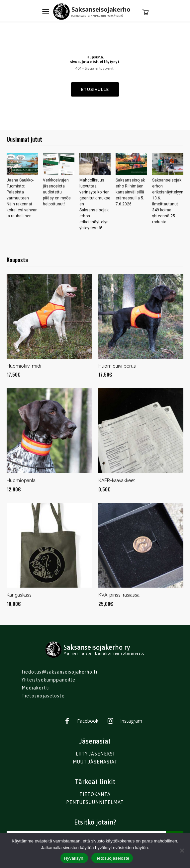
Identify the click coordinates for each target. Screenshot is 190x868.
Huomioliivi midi (24, 366)
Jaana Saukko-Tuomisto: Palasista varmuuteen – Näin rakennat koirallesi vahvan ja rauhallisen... (22, 198)
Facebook (88, 721)
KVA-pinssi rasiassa (119, 595)
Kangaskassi (20, 595)
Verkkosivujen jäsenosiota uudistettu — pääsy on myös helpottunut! (57, 192)
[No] (182, 850)
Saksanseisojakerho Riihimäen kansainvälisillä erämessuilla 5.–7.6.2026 (131, 192)
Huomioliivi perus (117, 366)
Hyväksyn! (74, 858)
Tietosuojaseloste (112, 858)
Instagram (131, 721)
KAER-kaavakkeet (117, 480)
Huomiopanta (21, 480)
